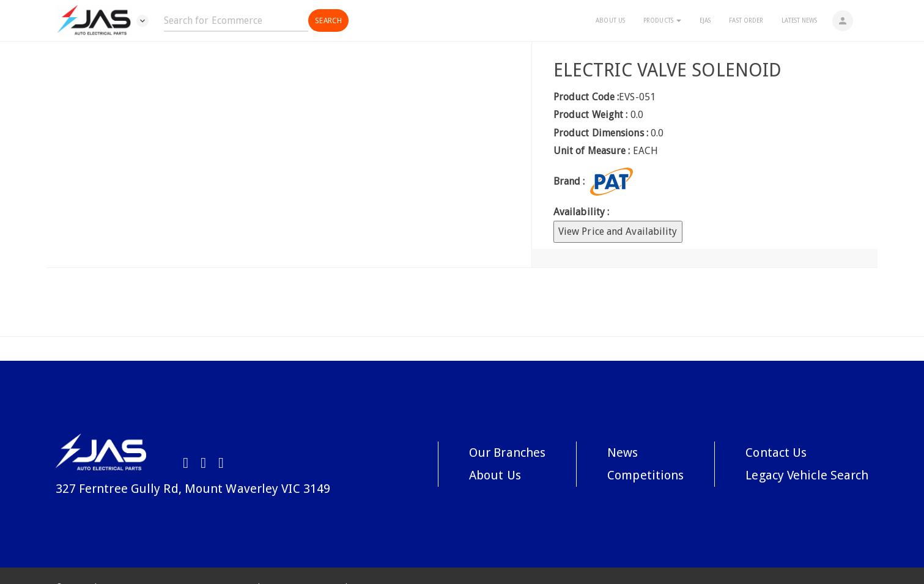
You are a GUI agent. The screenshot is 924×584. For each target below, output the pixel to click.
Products (662, 20)
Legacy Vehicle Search (807, 475)
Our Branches (507, 453)
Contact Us (776, 453)
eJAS (705, 20)
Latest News (799, 20)
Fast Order (746, 20)
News (623, 453)
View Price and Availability (618, 231)
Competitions (645, 475)
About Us (610, 20)
